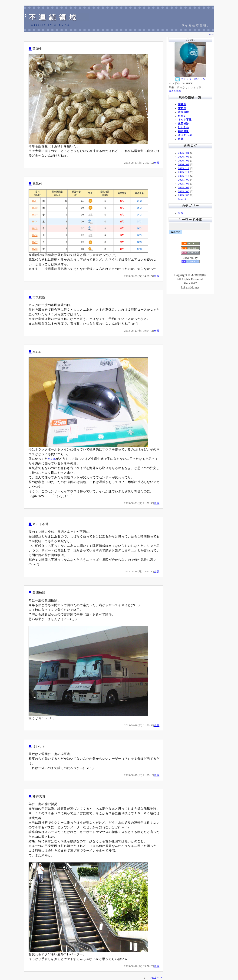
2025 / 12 (184, 168)
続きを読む (175, 91)
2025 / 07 (184, 187)
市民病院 (183, 112)
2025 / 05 (184, 195)
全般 (157, 163)
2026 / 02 (184, 161)
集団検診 (183, 124)
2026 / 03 (184, 157)
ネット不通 (185, 120)
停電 (181, 139)
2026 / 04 (184, 153)
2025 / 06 (184, 191)
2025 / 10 (184, 176)
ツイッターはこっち (193, 79)
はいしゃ (183, 127)
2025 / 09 (184, 180)
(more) (182, 199)
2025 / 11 (184, 172)
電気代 (182, 108)
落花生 (182, 104)
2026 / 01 (184, 164)
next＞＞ (156, 978)
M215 (52, 459)
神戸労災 (183, 131)
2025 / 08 (184, 184)
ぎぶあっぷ (185, 135)
